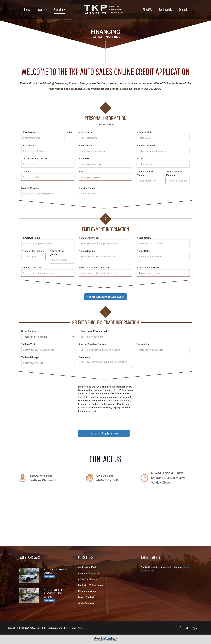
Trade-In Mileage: (30, 357)
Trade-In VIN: (143, 344)
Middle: (68, 132)
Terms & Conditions (54, 628)
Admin (81, 628)
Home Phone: (86, 145)
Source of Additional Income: (94, 267)
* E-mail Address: (146, 145)
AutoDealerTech (37, 628)
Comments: (85, 357)
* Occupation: (144, 238)
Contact (183, 9)
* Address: (84, 158)
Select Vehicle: (29, 331)
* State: (25, 171)
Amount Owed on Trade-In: (93, 344)
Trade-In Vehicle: (30, 344)
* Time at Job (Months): (57, 253)
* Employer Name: (31, 238)
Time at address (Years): (145, 173)
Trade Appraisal (86, 603)
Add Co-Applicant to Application (106, 297)
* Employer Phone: (89, 238)
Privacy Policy (70, 628)
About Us (147, 9)
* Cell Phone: (28, 145)
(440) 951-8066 (109, 37)
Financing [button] (60, 9)
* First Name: (28, 132)
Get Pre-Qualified (87, 567)
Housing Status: (87, 188)
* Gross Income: (87, 251)
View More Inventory (88, 573)
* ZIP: (82, 171)
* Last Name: (86, 132)
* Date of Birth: (144, 132)
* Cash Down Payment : (94, 331)
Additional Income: (31, 267)
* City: (140, 158)
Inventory (42, 9)
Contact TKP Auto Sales (90, 585)
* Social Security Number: (35, 158)
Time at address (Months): (174, 173)
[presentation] (101, 419)
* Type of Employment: (148, 267)
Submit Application (104, 433)
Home (27, 9)
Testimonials (165, 9)
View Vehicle (49, 577)
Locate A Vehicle (87, 597)
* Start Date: (143, 251)
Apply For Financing (88, 579)
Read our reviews (87, 591)
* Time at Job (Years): (33, 251)
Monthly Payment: (31, 188)
